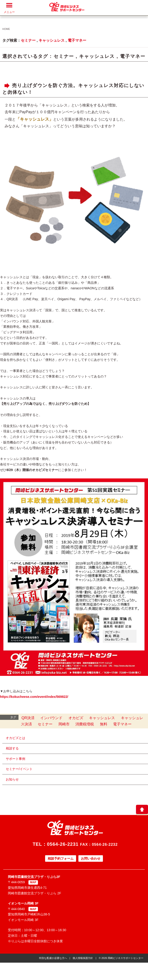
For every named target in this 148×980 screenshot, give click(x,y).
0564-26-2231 (63, 844)
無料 (104, 724)
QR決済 (28, 718)
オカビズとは (15, 738)
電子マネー (77, 40)
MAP (33, 882)
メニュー (9, 8)
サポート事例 (15, 759)
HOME (6, 29)
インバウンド (51, 718)
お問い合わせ (91, 858)
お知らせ (12, 779)
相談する (12, 748)
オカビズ (76, 718)
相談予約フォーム (61, 858)
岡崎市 (64, 724)
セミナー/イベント (19, 769)
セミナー (28, 40)
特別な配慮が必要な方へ (53, 958)
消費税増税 (85, 724)
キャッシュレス (52, 40)
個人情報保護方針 (83, 958)
